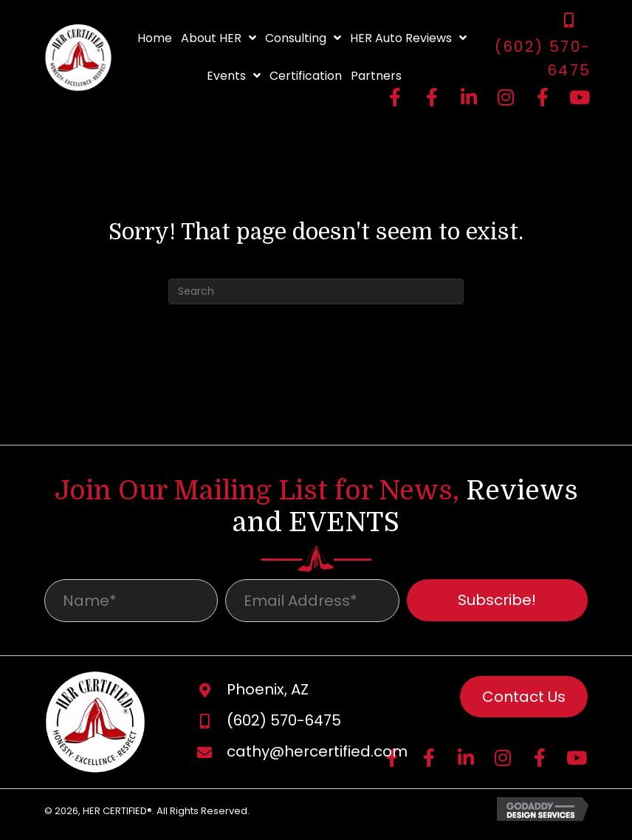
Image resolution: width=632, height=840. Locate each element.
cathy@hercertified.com (317, 756)
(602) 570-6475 (284, 725)
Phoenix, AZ (268, 694)
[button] (395, 97)
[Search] (316, 291)
